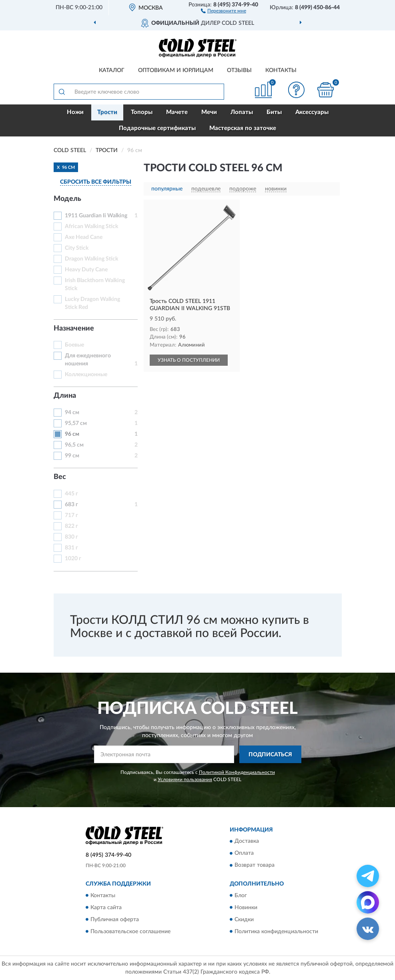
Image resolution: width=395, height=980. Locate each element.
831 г (71, 548)
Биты (274, 112)
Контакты (281, 70)
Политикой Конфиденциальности (237, 772)
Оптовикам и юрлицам (176, 70)
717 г (71, 515)
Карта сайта (106, 908)
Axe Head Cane (84, 237)
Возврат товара (255, 866)
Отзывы (239, 70)
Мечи (209, 112)
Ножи (75, 112)
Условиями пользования (185, 780)
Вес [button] (60, 477)
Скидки (244, 920)
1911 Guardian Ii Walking (96, 216)
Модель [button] (67, 199)
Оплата (244, 854)
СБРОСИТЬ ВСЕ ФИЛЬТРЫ (96, 182)
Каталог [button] (112, 70)
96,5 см (74, 445)
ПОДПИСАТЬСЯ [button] (270, 755)
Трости (107, 112)
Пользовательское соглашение (130, 932)
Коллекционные (86, 375)
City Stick (77, 248)
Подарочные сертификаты (157, 128)
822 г (71, 526)
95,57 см (76, 423)
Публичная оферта (115, 920)
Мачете (177, 112)
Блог (241, 896)
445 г (71, 494)
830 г (71, 537)
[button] (224, 10)
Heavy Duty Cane (86, 270)
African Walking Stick (91, 226)
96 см (72, 434)
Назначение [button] (74, 329)
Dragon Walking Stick (91, 259)
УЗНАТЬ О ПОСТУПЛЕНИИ (189, 360)
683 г (71, 505)
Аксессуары (312, 112)
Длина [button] (65, 396)
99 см (72, 456)
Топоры (142, 112)
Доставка (247, 842)
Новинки (246, 908)
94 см (72, 413)
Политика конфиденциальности (276, 932)
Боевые (74, 345)
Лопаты (242, 112)
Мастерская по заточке (243, 128)
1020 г (73, 559)
